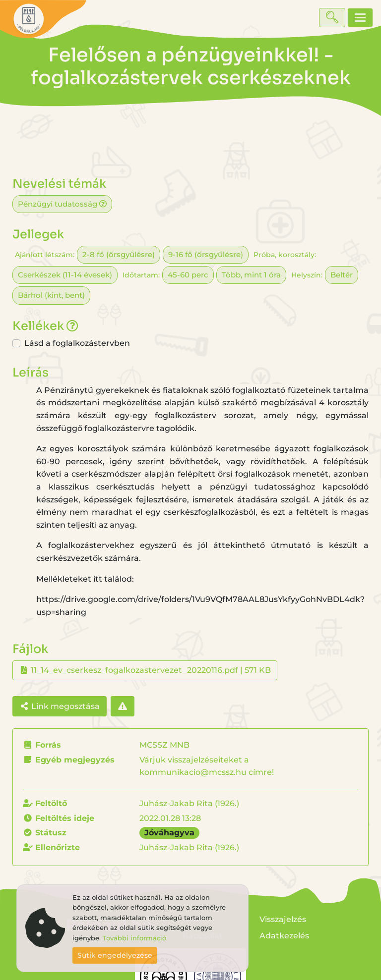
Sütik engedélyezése (115, 955)
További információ (134, 938)
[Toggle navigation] (360, 18)
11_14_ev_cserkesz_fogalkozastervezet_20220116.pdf (134, 670)
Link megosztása (60, 706)
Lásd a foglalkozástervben (77, 343)
